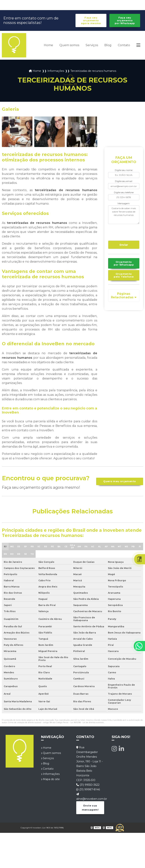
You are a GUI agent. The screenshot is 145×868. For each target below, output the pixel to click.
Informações (50, 774)
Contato (124, 45)
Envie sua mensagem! (90, 808)
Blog (108, 45)
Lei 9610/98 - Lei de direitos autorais (87, 722)
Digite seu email (124, 181)
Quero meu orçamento (120, 481)
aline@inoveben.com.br (90, 797)
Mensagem (124, 203)
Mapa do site (50, 779)
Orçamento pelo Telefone (124, 275)
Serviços (92, 45)
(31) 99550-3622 (88, 785)
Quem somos (69, 45)
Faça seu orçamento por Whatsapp (125, 20)
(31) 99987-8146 (88, 789)
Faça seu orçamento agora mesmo (91, 20)
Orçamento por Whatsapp (124, 263)
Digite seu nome (124, 170)
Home (48, 45)
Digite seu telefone (124, 192)
